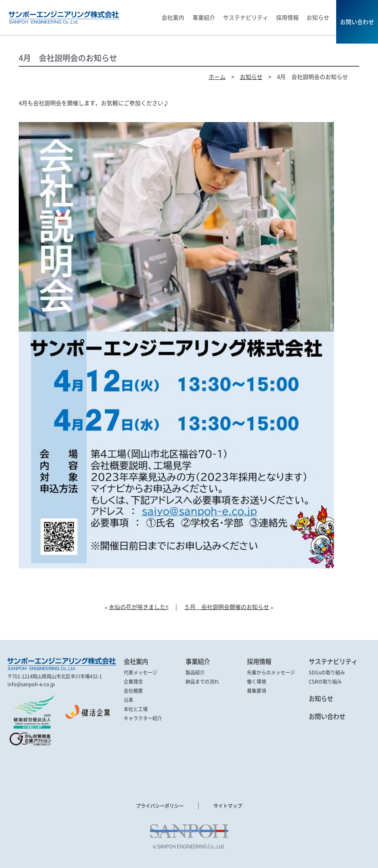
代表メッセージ (140, 672)
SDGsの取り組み (327, 672)
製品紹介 (195, 672)
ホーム (217, 77)
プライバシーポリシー (160, 806)
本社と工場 (136, 709)
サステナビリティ (333, 662)
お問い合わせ (327, 717)
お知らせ (251, 77)
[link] (31, 765)
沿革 (128, 700)
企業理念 (133, 681)
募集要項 (256, 691)
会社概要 (133, 691)
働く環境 (256, 681)
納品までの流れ (202, 681)
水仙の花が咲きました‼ (139, 607)
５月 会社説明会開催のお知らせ (227, 607)
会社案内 (136, 662)
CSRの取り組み (325, 681)
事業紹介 (198, 662)
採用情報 (259, 662)
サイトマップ (228, 806)
